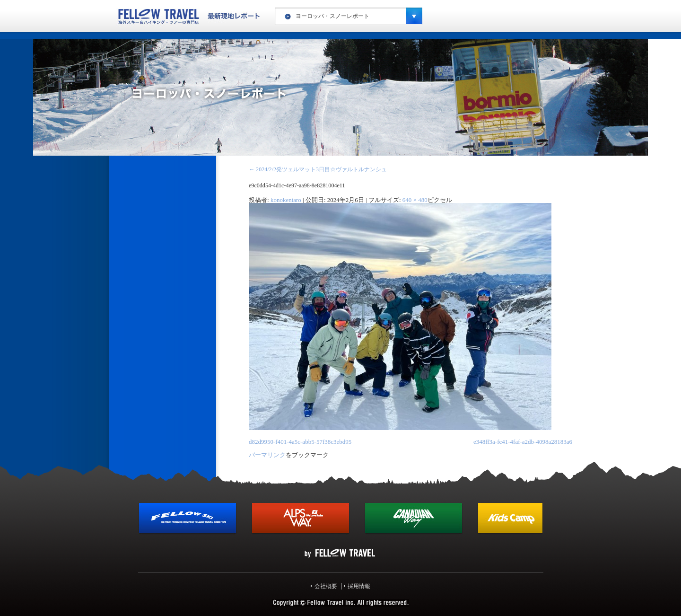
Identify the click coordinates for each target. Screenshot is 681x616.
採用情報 (359, 586)
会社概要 (326, 586)
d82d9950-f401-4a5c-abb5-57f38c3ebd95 (300, 442)
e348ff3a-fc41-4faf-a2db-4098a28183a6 (523, 442)
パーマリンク (267, 455)
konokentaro (286, 200)
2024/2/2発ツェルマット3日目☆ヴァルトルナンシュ (318, 169)
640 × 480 (415, 200)
